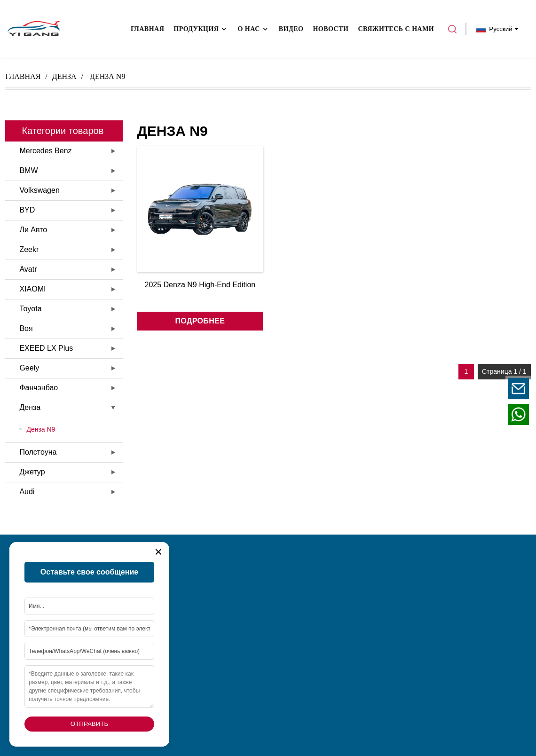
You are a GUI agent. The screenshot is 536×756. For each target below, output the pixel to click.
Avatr (28, 269)
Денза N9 (41, 429)
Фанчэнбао (39, 388)
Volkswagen (39, 190)
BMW (28, 170)
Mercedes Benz (45, 151)
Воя (26, 328)
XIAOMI (32, 289)
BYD (27, 210)
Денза (64, 76)
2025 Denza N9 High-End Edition (200, 285)
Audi (27, 492)
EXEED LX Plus (46, 348)
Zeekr (29, 249)
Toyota (30, 309)
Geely (29, 368)
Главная (23, 76)
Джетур (32, 472)
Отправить (89, 724)
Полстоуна (38, 452)
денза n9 (107, 76)
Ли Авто (33, 230)
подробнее (200, 321)
